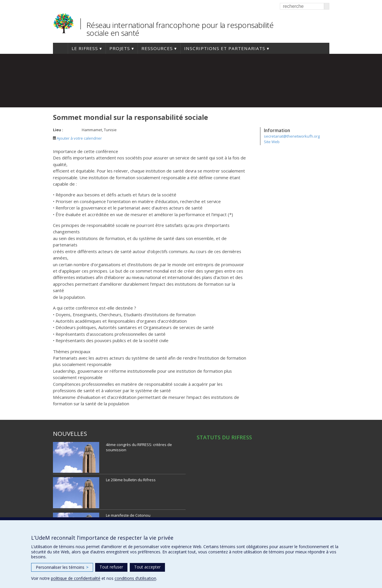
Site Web (272, 142)
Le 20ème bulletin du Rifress (131, 480)
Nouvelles (70, 434)
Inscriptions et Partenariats (225, 48)
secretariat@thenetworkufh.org (292, 136)
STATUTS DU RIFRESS (224, 437)
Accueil (60, 48)
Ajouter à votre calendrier (77, 138)
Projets (120, 48)
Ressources (157, 48)
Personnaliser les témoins (62, 567)
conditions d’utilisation (135, 578)
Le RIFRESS (85, 48)
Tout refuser (111, 567)
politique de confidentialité (76, 578)
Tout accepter (147, 567)
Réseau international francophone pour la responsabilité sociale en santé (180, 29)
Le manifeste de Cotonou (128, 515)
